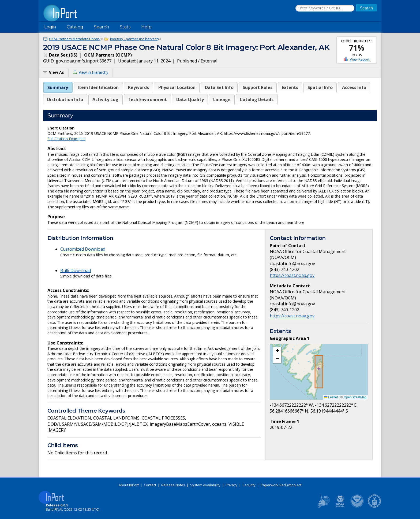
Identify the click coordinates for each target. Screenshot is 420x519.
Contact (150, 485)
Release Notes (173, 485)
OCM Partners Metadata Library (75, 39)
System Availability (205, 485)
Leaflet (331, 397)
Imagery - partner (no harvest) (134, 39)
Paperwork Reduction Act (281, 485)
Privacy (231, 485)
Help (146, 27)
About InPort (129, 485)
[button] (277, 351)
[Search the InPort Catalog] (325, 8)
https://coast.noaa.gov (292, 275)
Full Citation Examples (66, 139)
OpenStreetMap (355, 397)
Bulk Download (76, 270)
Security (249, 485)
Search (102, 27)
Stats (125, 27)
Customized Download (83, 249)
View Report (360, 59)
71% (357, 48)
